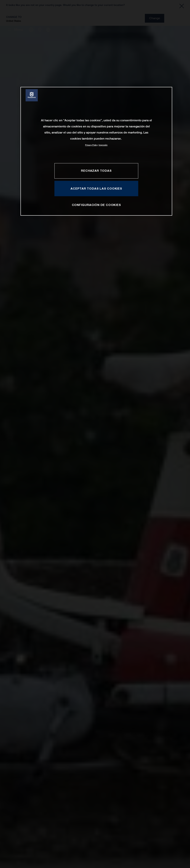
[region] (96, 151)
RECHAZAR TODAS (96, 171)
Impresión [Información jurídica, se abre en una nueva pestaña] (103, 145)
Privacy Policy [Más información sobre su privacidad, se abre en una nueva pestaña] (91, 145)
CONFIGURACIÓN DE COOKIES (96, 205)
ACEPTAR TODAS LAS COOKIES (96, 188)
